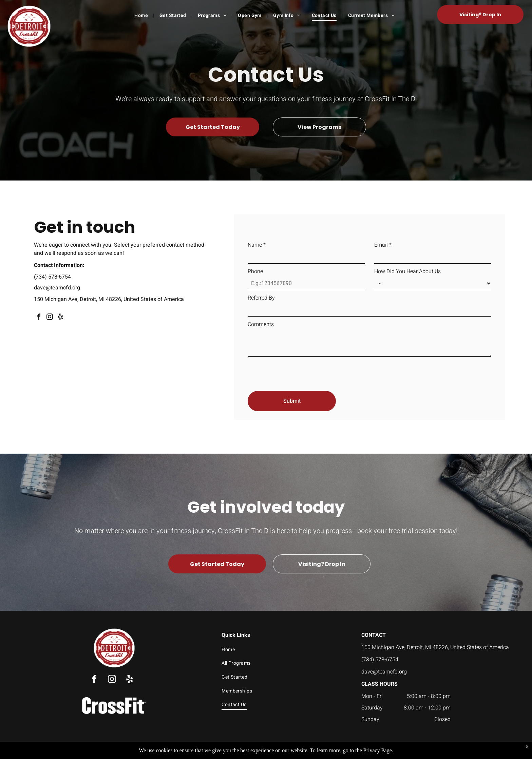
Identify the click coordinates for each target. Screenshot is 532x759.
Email (383, 245)
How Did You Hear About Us (407, 271)
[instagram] (50, 318)
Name (257, 245)
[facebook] (39, 318)
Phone (255, 271)
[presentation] (299, 371)
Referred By (261, 298)
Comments (261, 324)
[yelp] (60, 318)
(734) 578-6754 (52, 277)
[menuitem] (142, 15)
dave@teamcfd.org (57, 288)
